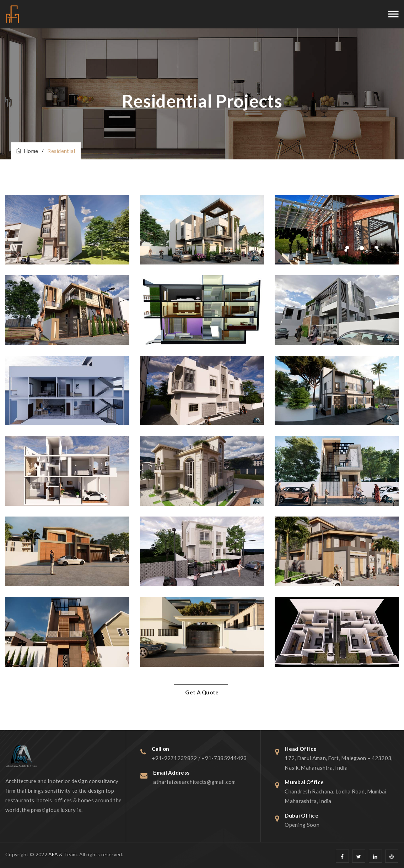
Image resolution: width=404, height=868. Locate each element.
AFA (53, 854)
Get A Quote (202, 692)
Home (27, 151)
